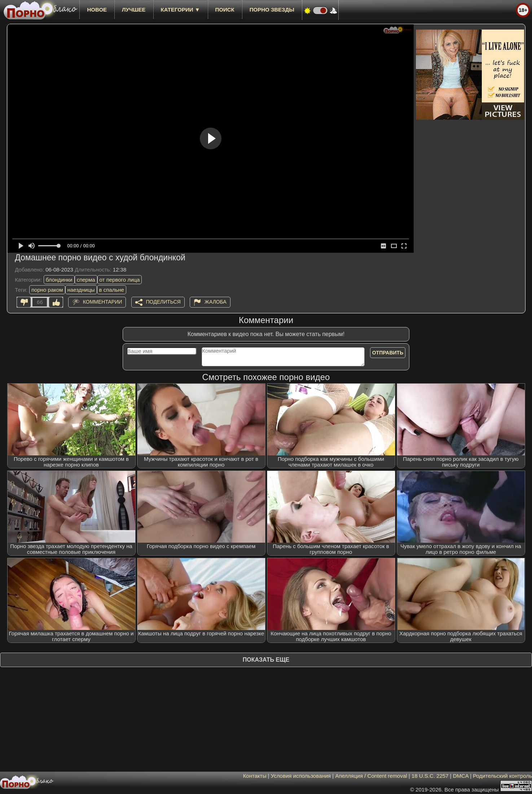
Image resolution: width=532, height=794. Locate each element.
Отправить (388, 353)
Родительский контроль (502, 776)
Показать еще (266, 660)
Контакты (255, 776)
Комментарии (103, 302)
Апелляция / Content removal (371, 776)
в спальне (112, 290)
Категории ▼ (181, 10)
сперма (86, 280)
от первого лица (120, 280)
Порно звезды (272, 10)
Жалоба (216, 302)
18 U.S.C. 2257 (430, 776)
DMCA (461, 776)
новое (97, 10)
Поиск (225, 10)
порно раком (47, 290)
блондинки (59, 280)
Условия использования (301, 776)
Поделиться (163, 302)
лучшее (134, 10)
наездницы (81, 290)
